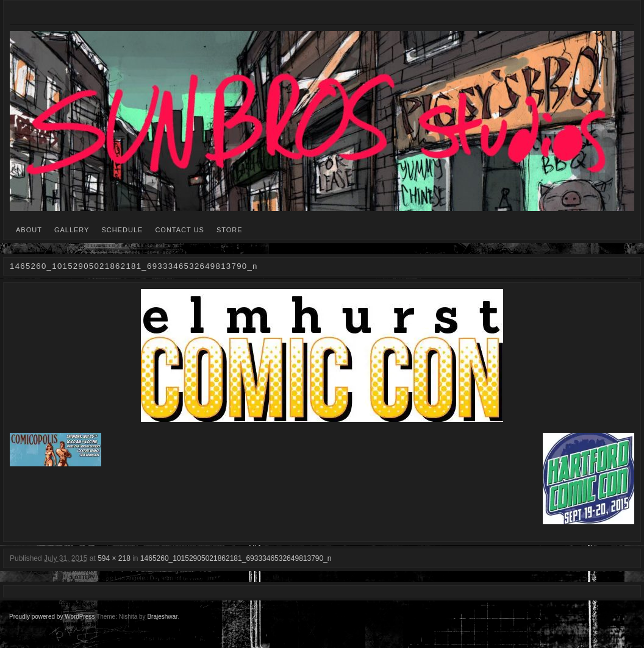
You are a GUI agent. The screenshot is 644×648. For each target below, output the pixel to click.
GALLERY (72, 230)
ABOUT (29, 230)
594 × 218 (114, 558)
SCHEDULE (122, 230)
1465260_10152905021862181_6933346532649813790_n (236, 558)
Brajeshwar (162, 617)
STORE (230, 230)
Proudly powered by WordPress (52, 617)
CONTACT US (180, 230)
